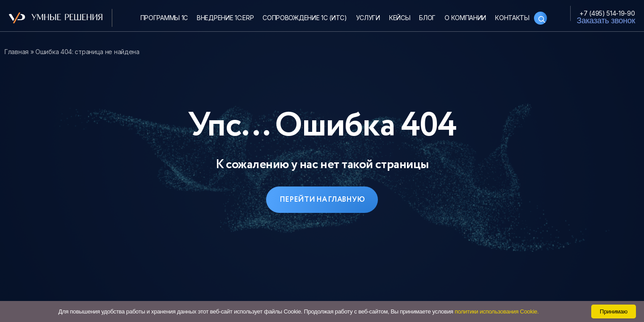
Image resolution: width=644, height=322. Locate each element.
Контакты (512, 18)
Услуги (368, 18)
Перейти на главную (322, 200)
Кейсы (400, 18)
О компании (465, 18)
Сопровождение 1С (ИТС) (305, 18)
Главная (17, 52)
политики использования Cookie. (497, 311)
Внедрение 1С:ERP (225, 18)
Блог (427, 18)
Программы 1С (164, 18)
